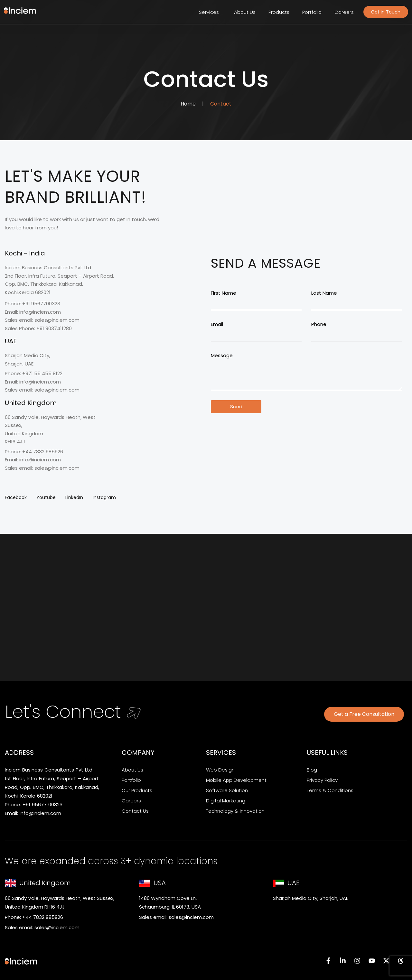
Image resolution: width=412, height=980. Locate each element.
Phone (319, 324)
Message (222, 355)
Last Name (324, 293)
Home (188, 104)
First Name (224, 293)
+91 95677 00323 (42, 804)
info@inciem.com (40, 813)
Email (217, 324)
